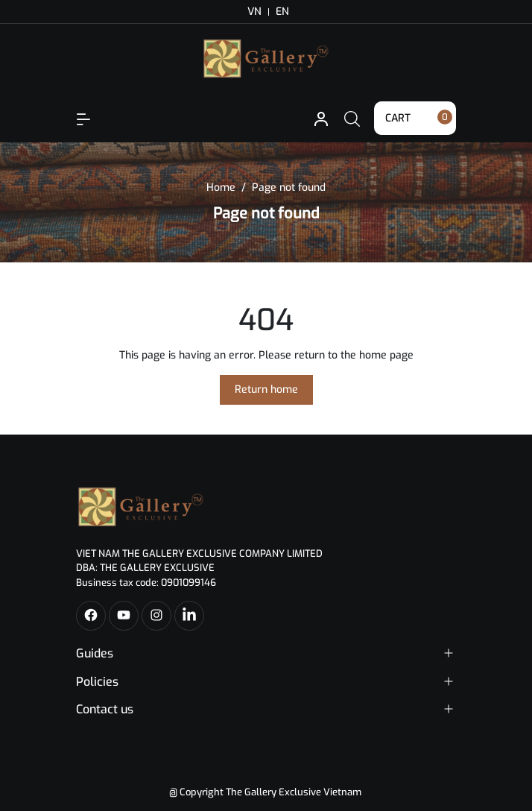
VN (254, 12)
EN (282, 12)
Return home (266, 389)
